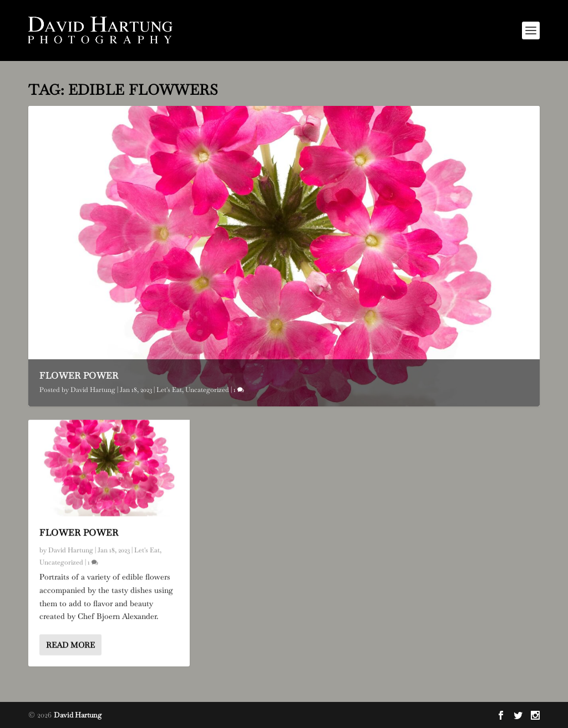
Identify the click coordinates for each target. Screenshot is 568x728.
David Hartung (93, 390)
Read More (70, 645)
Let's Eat (169, 390)
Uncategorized (207, 390)
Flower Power (79, 376)
